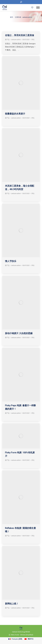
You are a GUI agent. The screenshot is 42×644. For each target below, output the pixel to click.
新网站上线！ (12, 604)
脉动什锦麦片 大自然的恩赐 (19, 333)
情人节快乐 (11, 261)
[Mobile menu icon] (38, 8)
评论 (33, 193)
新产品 (7, 193)
